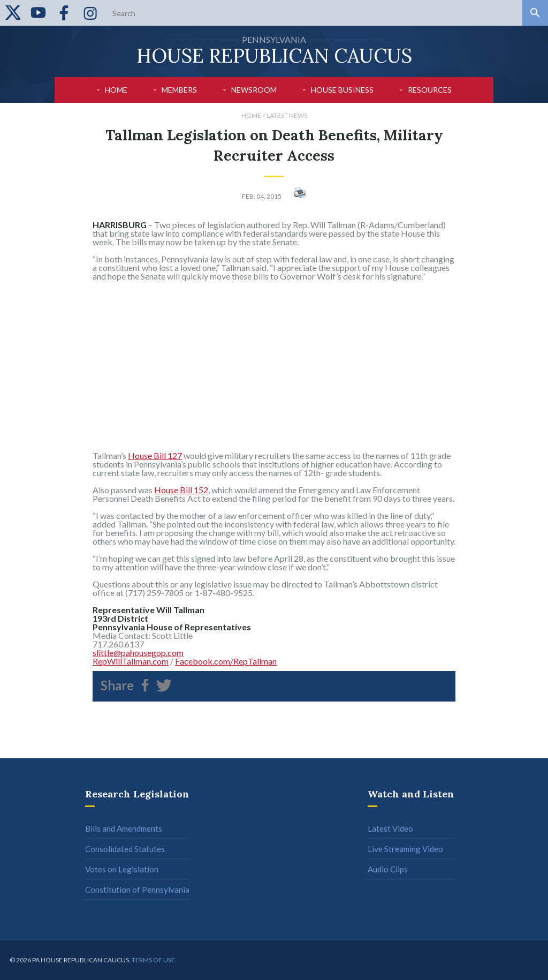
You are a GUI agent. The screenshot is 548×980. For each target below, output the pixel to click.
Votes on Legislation (122, 869)
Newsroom (254, 90)
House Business (342, 90)
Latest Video (390, 828)
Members (179, 90)
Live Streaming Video (405, 849)
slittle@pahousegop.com (138, 653)
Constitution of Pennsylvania (137, 889)
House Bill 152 (181, 490)
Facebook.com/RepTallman (226, 661)
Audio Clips (388, 869)
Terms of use (153, 960)
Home (116, 90)
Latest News (287, 115)
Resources (430, 90)
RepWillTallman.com (131, 661)
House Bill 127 (155, 455)
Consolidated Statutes (125, 849)
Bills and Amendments (124, 828)
